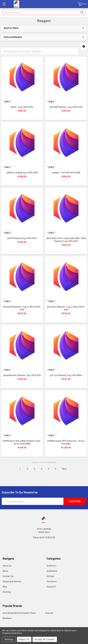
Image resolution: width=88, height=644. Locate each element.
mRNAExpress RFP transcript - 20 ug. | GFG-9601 (66, 442)
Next (66, 469)
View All (49, 613)
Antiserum (52, 581)
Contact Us (8, 576)
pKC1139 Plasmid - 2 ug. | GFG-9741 (66, 107)
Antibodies (52, 571)
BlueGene (7, 618)
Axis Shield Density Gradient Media (19, 613)
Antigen (50, 576)
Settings (9, 639)
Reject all (24, 639)
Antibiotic (51, 566)
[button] (84, 46)
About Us (7, 566)
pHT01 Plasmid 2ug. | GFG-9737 (22, 238)
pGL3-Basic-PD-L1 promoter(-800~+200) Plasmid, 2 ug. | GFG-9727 (66, 240)
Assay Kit (51, 586)
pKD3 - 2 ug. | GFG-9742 (22, 107)
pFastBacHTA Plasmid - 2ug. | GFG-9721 (22, 375)
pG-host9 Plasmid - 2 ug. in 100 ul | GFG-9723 (22, 308)
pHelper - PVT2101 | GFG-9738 (66, 172)
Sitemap (7, 592)
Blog (5, 586)
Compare (7, 102)
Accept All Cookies (45, 639)
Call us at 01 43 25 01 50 (44, 537)
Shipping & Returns (12, 581)
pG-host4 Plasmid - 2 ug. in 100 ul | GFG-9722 (66, 308)
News (5, 571)
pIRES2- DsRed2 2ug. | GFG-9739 (22, 172)
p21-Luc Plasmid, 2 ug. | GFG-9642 (66, 375)
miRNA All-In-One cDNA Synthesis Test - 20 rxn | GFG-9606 (22, 442)
